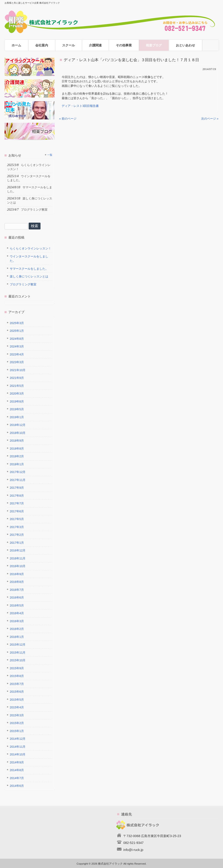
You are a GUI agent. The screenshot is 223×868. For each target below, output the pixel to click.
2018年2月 (17, 456)
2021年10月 (18, 370)
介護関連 (95, 45)
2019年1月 (17, 417)
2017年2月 (17, 535)
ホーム (16, 45)
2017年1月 (17, 543)
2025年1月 (17, 331)
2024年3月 (17, 346)
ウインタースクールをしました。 (29, 259)
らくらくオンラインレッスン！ (30, 248)
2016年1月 (17, 637)
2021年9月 (17, 378)
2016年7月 (17, 590)
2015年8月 (17, 676)
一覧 (50, 155)
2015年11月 (18, 653)
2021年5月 (17, 386)
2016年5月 (17, 605)
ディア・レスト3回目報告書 (80, 106)
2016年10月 (18, 566)
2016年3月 (17, 621)
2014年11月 (18, 747)
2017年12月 (18, 472)
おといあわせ (185, 45)
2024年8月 (17, 339)
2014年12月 (18, 739)
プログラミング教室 (23, 284)
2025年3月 (17, 323)
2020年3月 (17, 394)
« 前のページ (68, 119)
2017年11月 (18, 480)
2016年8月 (17, 582)
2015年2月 (17, 723)
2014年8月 (17, 770)
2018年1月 (17, 464)
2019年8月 (17, 401)
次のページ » (210, 119)
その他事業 (124, 45)
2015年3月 (17, 715)
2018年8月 (17, 449)
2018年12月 (18, 425)
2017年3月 (17, 527)
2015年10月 (18, 660)
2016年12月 (18, 550)
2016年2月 (17, 629)
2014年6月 (17, 786)
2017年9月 (17, 488)
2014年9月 (17, 762)
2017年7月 (17, 503)
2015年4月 (17, 707)
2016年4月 (17, 613)
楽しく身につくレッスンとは (29, 276)
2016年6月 (17, 598)
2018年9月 (17, 441)
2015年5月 (17, 700)
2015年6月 (17, 692)
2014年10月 (18, 754)
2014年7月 (17, 778)
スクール (68, 45)
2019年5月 (17, 409)
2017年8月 (17, 496)
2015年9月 (17, 668)
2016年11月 (18, 558)
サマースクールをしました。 (29, 269)
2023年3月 (17, 362)
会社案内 (42, 45)
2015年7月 (17, 684)
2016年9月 (17, 574)
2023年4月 (17, 354)
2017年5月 (17, 519)
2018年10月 (18, 433)
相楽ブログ (154, 45)
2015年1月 (17, 731)
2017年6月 (17, 511)
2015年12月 (18, 645)
